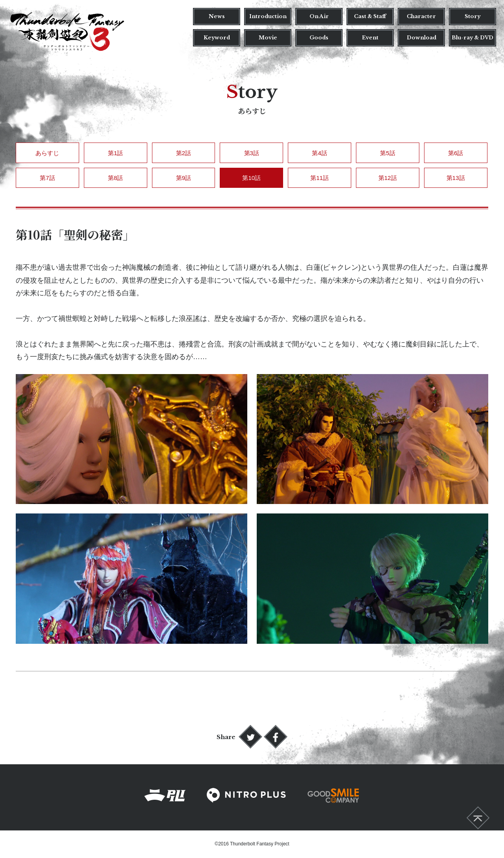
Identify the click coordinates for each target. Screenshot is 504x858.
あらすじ (47, 153)
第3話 (252, 153)
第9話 (183, 178)
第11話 (320, 178)
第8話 (115, 178)
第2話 (183, 153)
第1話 (115, 153)
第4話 (319, 153)
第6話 (456, 153)
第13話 (456, 178)
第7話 (47, 178)
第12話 (388, 178)
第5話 (387, 153)
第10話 (251, 178)
